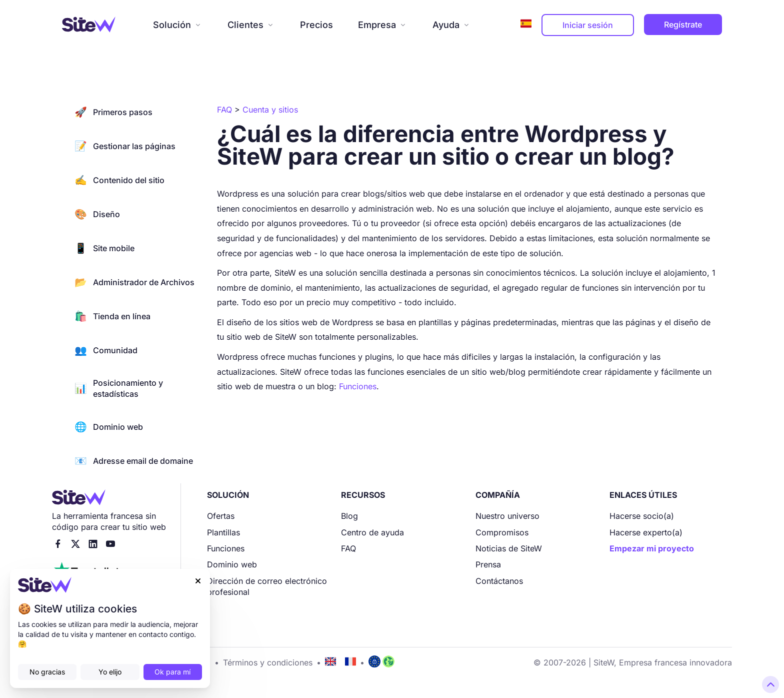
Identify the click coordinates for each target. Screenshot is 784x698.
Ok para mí (172, 672)
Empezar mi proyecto (652, 548)
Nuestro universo (507, 516)
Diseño (97, 214)
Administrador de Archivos (134, 282)
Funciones (358, 386)
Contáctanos (499, 581)
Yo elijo (110, 672)
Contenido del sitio (119, 180)
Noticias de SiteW (509, 548)
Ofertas (221, 516)
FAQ (348, 548)
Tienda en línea (112, 316)
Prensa (488, 564)
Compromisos (502, 532)
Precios (316, 25)
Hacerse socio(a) (642, 516)
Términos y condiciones (268, 662)
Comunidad (106, 350)
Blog (349, 516)
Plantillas (223, 532)
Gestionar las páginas (125, 146)
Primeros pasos (113, 112)
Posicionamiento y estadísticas (119, 388)
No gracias (47, 672)
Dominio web (109, 427)
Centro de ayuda (372, 532)
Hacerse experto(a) (646, 532)
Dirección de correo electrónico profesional (267, 586)
